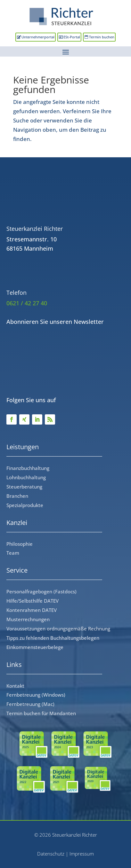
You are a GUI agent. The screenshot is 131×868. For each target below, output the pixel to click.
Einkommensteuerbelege (35, 647)
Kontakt (15, 686)
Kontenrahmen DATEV (32, 610)
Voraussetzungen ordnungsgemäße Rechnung (58, 629)
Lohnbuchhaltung (26, 477)
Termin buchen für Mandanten (41, 713)
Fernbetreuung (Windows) (36, 695)
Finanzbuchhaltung (28, 468)
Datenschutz (51, 854)
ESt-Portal (72, 37)
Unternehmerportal (38, 37)
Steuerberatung (24, 487)
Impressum (82, 854)
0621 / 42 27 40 (27, 303)
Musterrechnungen (28, 619)
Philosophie (20, 544)
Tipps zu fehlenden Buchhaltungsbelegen (53, 638)
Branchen (17, 496)
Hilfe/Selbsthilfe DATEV (33, 601)
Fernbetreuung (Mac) (30, 704)
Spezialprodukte (25, 505)
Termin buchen (102, 37)
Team (13, 553)
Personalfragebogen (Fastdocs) (41, 591)
